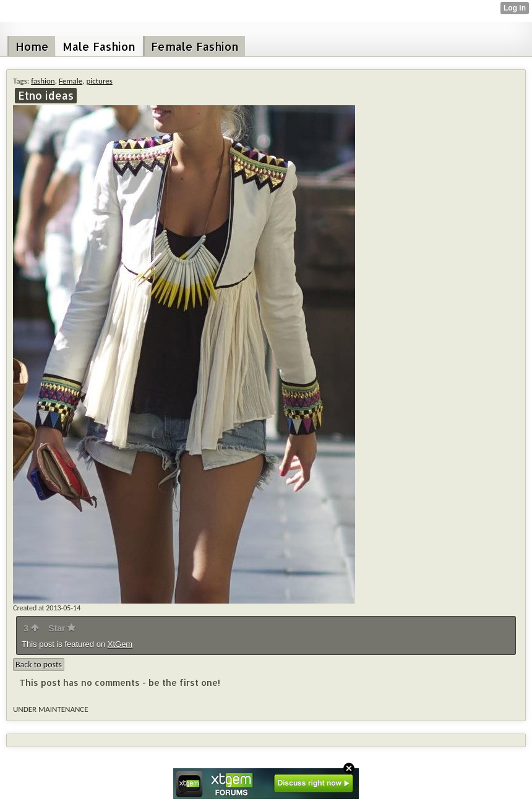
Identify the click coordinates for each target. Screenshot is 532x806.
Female (71, 81)
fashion (43, 81)
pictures (99, 81)
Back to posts (39, 665)
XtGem (120, 644)
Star (62, 628)
